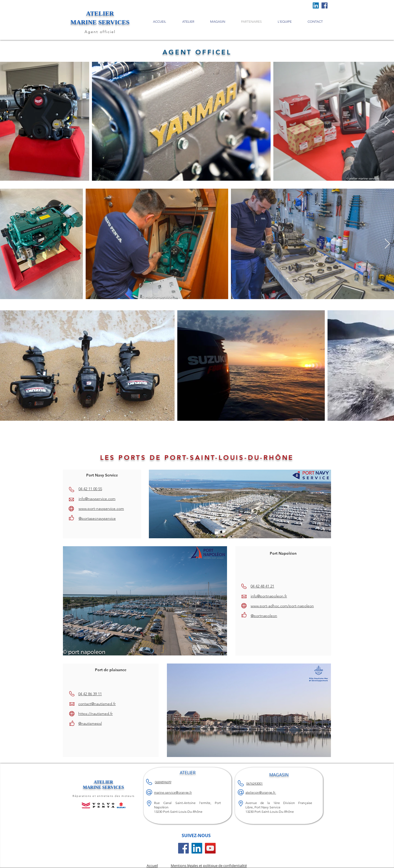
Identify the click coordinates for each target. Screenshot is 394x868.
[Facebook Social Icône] (183, 848)
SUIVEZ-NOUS (196, 835)
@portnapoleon (264, 616)
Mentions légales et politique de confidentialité (209, 866)
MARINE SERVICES (103, 787)
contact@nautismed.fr (97, 704)
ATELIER (104, 782)
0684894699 (163, 782)
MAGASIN (279, 775)
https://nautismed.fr (95, 714)
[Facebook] (325, 5)
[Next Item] (387, 121)
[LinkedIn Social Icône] (316, 5)
